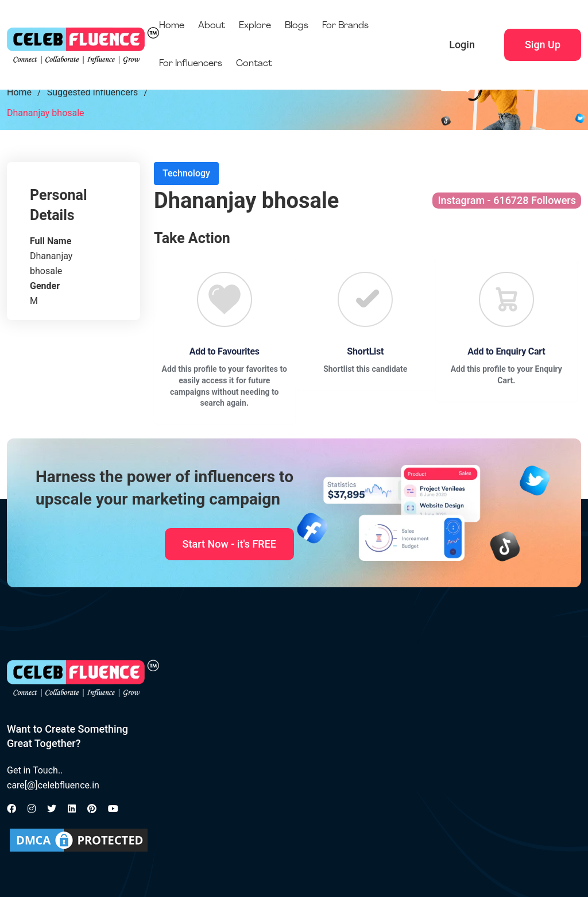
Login (462, 45)
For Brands (345, 26)
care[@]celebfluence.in (53, 785)
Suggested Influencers (93, 92)
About (212, 26)
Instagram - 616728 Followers (507, 200)
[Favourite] (225, 299)
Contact (254, 64)
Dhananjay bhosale (46, 113)
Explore (255, 26)
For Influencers (191, 64)
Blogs (297, 26)
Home (172, 26)
